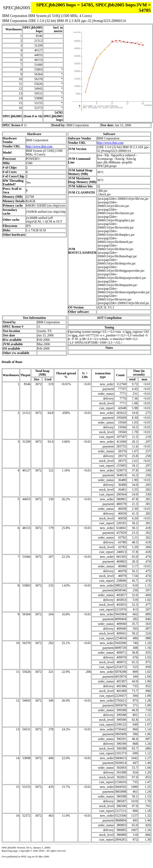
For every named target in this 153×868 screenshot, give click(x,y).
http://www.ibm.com (39, 146)
